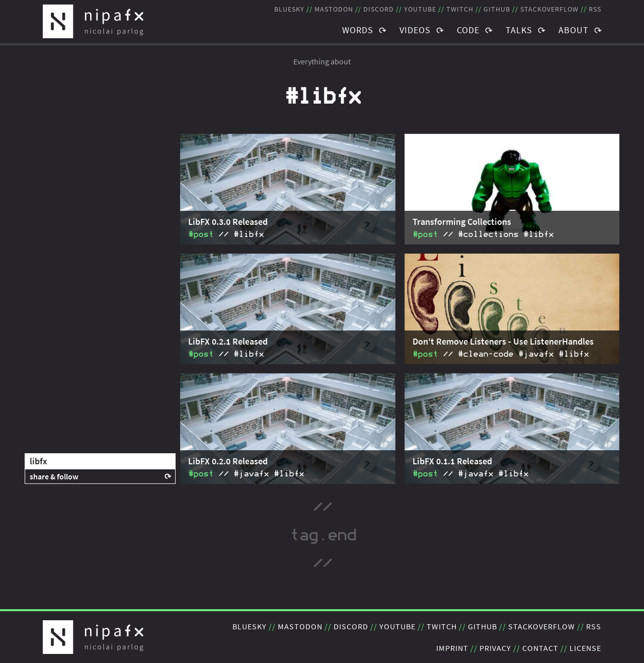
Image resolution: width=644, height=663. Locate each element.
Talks (519, 30)
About (574, 30)
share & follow (54, 476)
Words (358, 30)
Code (468, 30)
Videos (415, 30)
